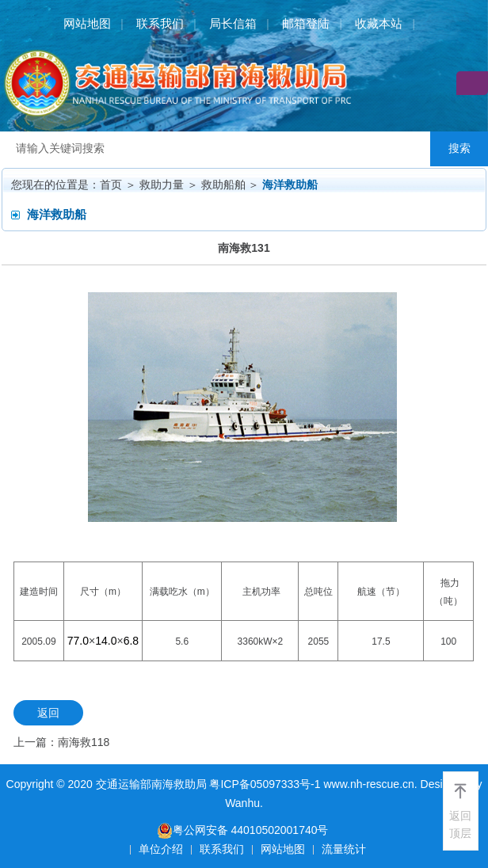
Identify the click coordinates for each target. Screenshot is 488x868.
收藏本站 (379, 23)
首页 (111, 185)
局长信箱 (233, 23)
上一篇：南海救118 (61, 742)
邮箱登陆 (306, 23)
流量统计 (344, 849)
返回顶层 (460, 824)
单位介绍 (161, 849)
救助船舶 (223, 185)
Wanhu (242, 803)
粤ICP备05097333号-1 (265, 784)
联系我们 (160, 23)
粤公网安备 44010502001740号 (243, 830)
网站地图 (87, 23)
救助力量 (162, 185)
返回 (48, 713)
